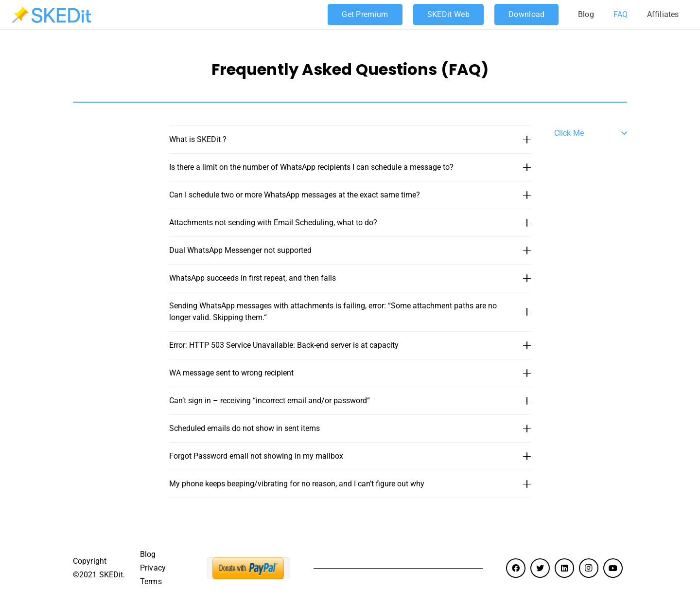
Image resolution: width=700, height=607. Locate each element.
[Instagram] (589, 568)
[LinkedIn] (564, 568)
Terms (151, 581)
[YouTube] (613, 568)
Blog (148, 554)
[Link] (51, 15)
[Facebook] (516, 568)
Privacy (153, 568)
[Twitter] (540, 568)
